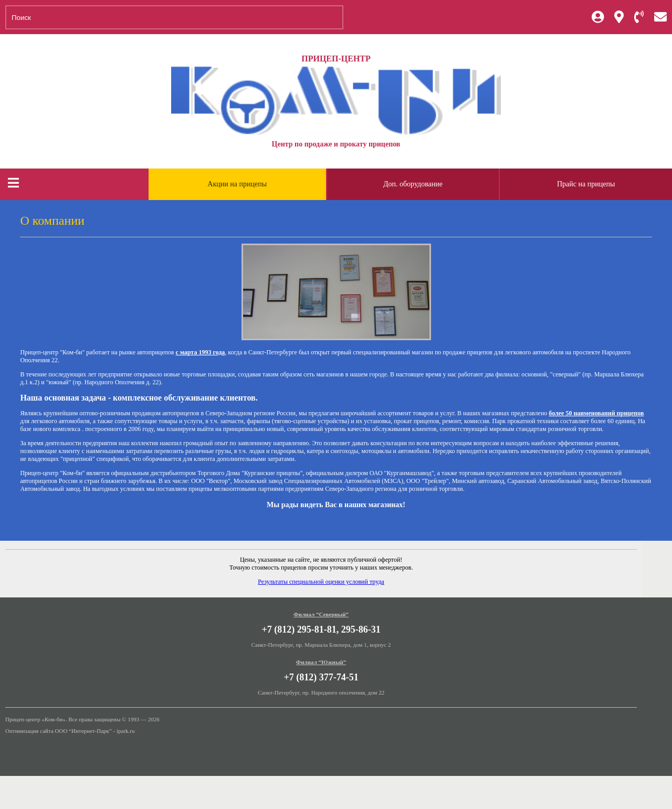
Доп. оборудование (413, 184)
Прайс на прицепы (586, 184)
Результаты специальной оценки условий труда (321, 582)
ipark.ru (126, 731)
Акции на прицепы (237, 184)
